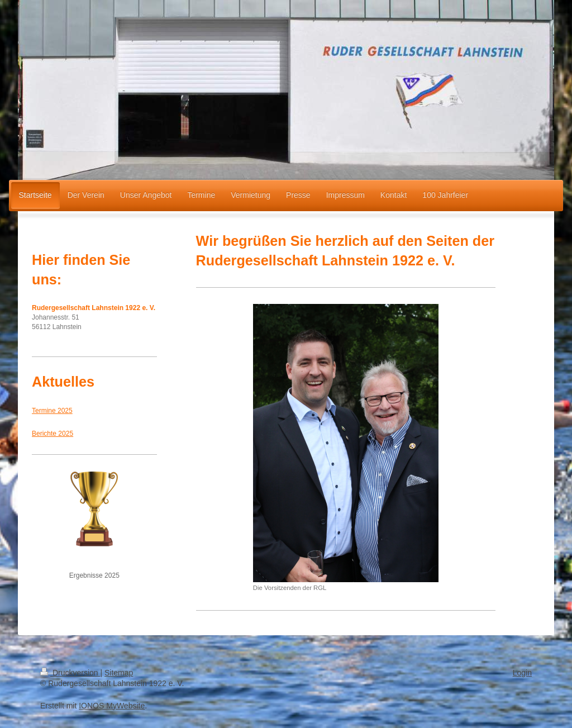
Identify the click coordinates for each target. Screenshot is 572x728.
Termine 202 (50, 411)
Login (522, 673)
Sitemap (119, 673)
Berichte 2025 (53, 434)
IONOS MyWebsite (112, 706)
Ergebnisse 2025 (94, 575)
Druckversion (70, 673)
